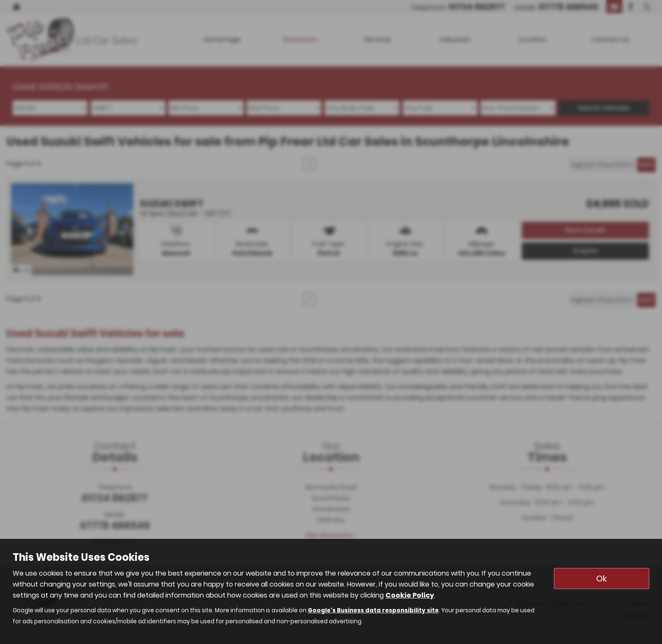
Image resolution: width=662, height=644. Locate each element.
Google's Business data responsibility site (373, 610)
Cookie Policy (410, 595)
